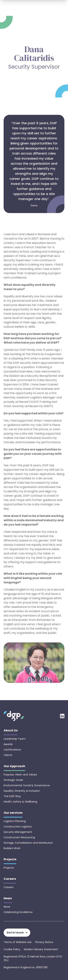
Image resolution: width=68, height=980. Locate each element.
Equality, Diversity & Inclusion (22, 791)
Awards (8, 744)
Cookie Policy (12, 949)
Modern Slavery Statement (41, 949)
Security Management (18, 832)
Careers (9, 887)
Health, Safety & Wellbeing (20, 802)
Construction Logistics (18, 827)
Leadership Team (15, 739)
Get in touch (17, 933)
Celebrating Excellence (18, 912)
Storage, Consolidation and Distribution (28, 843)
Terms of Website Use (18, 942)
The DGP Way (12, 796)
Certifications (12, 750)
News (7, 907)
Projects (9, 868)
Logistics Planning (15, 821)
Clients (8, 755)
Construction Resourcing (19, 837)
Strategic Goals (13, 780)
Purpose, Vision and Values (20, 775)
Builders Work (12, 848)
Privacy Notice (44, 942)
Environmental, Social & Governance (27, 785)
